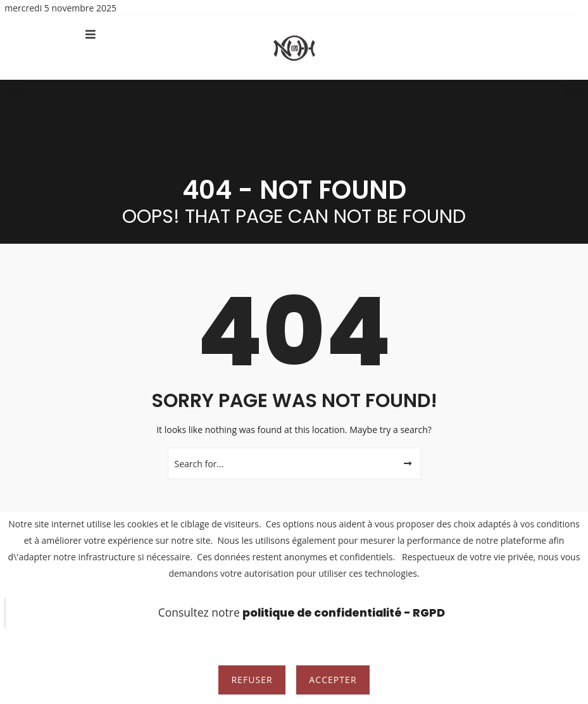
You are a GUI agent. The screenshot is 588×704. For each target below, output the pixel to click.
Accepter (333, 680)
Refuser (252, 680)
